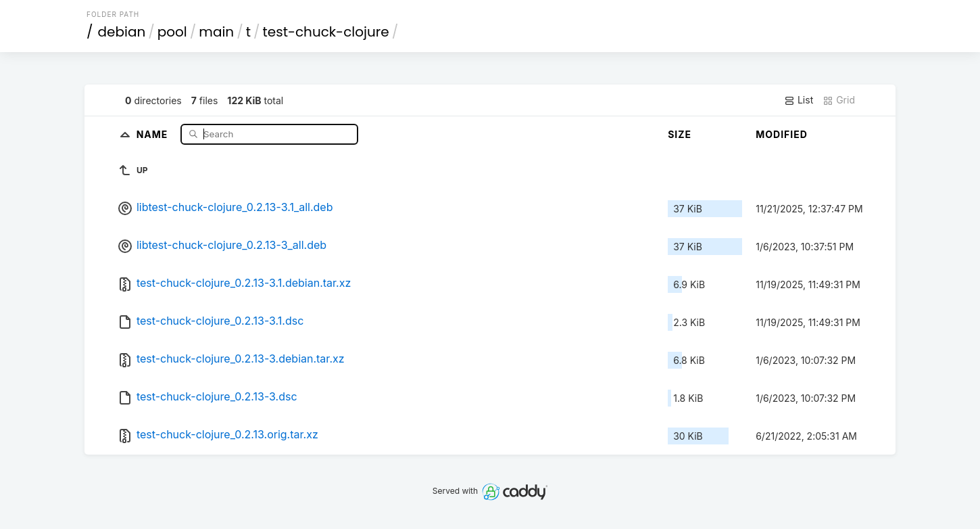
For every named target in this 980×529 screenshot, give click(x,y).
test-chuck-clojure (326, 32)
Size (680, 134)
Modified (782, 134)
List (799, 100)
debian (122, 32)
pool (172, 32)
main (216, 32)
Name (154, 134)
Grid (839, 100)
